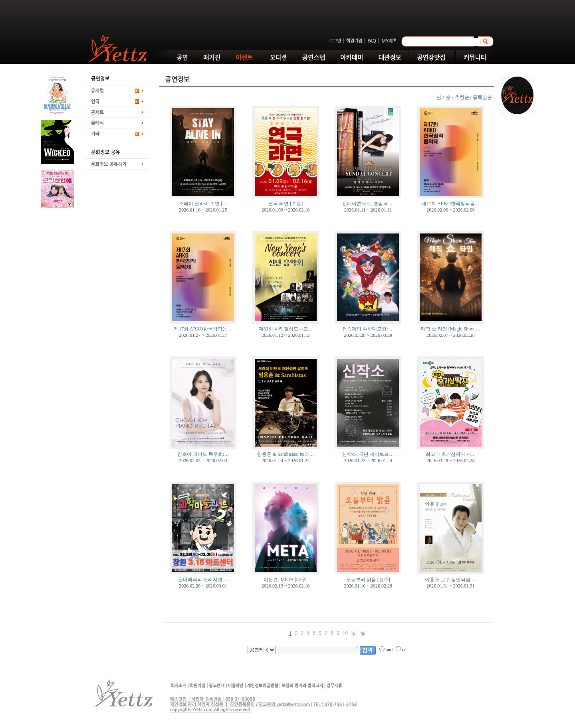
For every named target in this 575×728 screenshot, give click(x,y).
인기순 (444, 97)
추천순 (462, 97)
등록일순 (482, 97)
